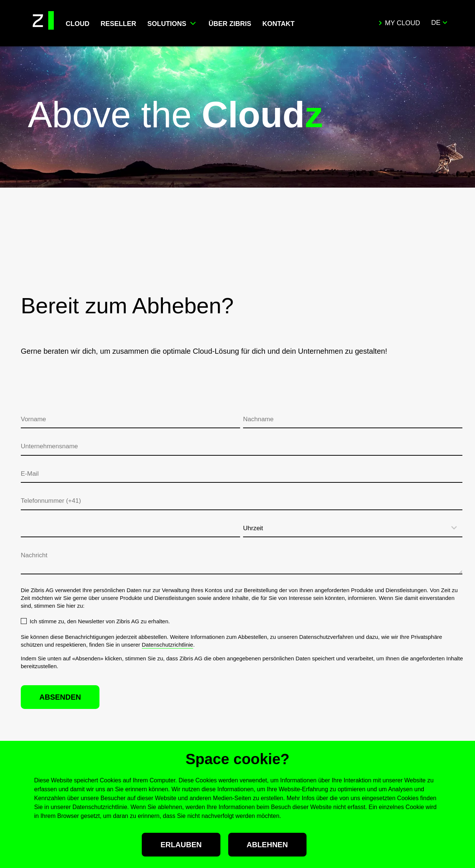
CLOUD (78, 24)
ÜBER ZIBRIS (230, 24)
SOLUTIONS (167, 24)
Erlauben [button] (181, 845)
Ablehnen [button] (267, 845)
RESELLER (118, 24)
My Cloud (399, 23)
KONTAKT (279, 24)
